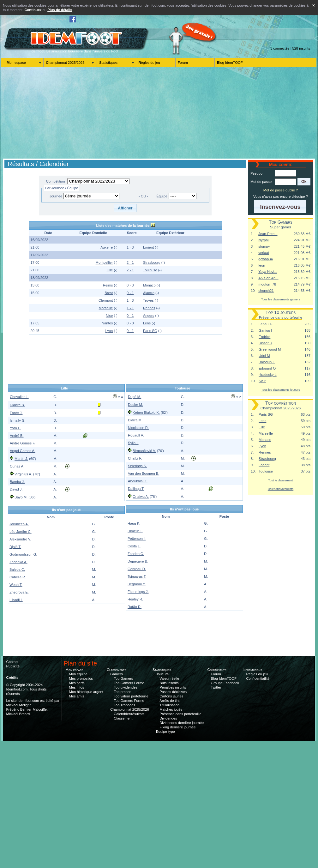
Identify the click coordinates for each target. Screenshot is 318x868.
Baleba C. (17, 570)
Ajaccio (149, 293)
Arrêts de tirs (169, 701)
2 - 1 (130, 262)
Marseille (106, 308)
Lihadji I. (16, 600)
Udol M (264, 356)
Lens (147, 323)
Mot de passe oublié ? (281, 190)
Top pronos (122, 692)
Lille (110, 270)
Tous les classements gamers (281, 299)
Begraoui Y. (137, 584)
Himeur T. (135, 531)
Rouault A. (136, 435)
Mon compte (59, 19)
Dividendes (168, 718)
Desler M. (135, 405)
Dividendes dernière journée (182, 723)
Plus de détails (60, 10)
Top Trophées (124, 705)
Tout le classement (281, 480)
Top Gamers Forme (129, 683)
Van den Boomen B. (144, 473)
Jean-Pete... (268, 234)
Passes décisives (173, 692)
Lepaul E (266, 324)
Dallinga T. (136, 489)
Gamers (117, 674)
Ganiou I (265, 330)
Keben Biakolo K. (146, 413)
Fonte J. (16, 413)
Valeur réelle (169, 678)
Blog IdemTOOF (230, 63)
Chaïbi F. (135, 458)
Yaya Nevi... (268, 272)
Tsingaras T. (137, 576)
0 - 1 (130, 293)
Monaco (149, 285)
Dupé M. (135, 397)
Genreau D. (137, 569)
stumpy (264, 246)
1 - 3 (130, 247)
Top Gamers (123, 678)
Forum (183, 63)
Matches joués (171, 709)
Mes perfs (77, 683)
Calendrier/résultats (281, 489)
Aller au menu (39, 19)
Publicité (13, 666)
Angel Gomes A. (23, 451)
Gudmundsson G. (23, 554)
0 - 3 (130, 285)
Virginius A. (23, 474)
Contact (12, 662)
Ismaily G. (18, 420)
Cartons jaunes (171, 696)
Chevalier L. (19, 397)
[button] (125, 208)
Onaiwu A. (141, 497)
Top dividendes (126, 687)
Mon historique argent (86, 692)
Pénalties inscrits (173, 687)
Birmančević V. (144, 451)
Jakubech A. (19, 524)
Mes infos (77, 687)
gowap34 (265, 259)
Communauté (217, 670)
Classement (123, 718)
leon (262, 265)
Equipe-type (165, 732)
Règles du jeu (149, 63)
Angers (149, 316)
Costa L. (134, 546)
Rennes (149, 308)
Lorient (148, 247)
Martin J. (21, 459)
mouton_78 (267, 284)
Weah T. (16, 585)
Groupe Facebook (225, 683)
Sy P (262, 381)
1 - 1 (130, 308)
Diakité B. (17, 405)
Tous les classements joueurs (281, 390)
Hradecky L (268, 375)
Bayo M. (21, 497)
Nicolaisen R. (138, 428)
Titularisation (169, 705)
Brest (109, 293)
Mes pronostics (81, 678)
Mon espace (16, 63)
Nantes (107, 323)
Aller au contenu (17, 19)
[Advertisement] (159, 113)
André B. (17, 436)
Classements (117, 670)
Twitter (216, 687)
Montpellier (104, 262)
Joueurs (162, 674)
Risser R (265, 343)
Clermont (106, 300)
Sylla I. (133, 443)
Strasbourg (152, 262)
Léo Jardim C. (21, 532)
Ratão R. (135, 607)
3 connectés (280, 48)
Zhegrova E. (19, 592)
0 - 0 (130, 323)
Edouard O (267, 368)
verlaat (264, 253)
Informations (252, 670)
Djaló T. (15, 547)
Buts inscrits (169, 683)
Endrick (264, 337)
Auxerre (107, 247)
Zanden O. (136, 554)
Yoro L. (15, 428)
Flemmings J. (138, 592)
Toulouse (150, 270)
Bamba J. (17, 482)
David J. (16, 489)
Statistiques (108, 63)
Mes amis (77, 696)
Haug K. (134, 523)
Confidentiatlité (258, 678)
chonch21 (266, 291)
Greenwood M (270, 349)
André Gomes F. (23, 443)
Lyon (109, 331)
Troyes (148, 300)
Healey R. (135, 599)
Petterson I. (137, 539)
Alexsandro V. (20, 539)
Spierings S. (137, 466)
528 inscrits (301, 48)
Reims (108, 285)
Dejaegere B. (138, 561)
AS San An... (268, 278)
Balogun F (267, 362)
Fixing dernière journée (177, 727)
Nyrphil (264, 240)
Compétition (56, 181)
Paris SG (150, 331)
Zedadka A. (18, 562)
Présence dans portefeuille (180, 714)
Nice (109, 316)
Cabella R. (18, 577)
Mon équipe (78, 674)
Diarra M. (135, 420)
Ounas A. (17, 466)
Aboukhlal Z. (138, 481)
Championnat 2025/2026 (65, 63)
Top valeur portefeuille (131, 696)
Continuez (33, 10)
